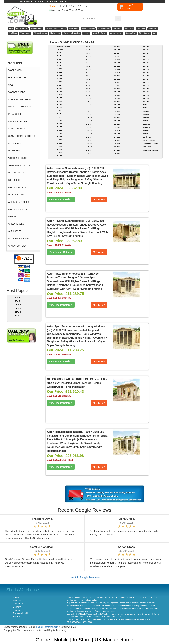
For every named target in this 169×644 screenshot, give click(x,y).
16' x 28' (146, 98)
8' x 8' (59, 117)
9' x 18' (88, 76)
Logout (64, 2)
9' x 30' (88, 95)
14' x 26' (117, 153)
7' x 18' (60, 88)
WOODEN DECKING (18, 158)
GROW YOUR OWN (18, 246)
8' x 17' (60, 137)
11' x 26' (117, 72)
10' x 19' (89, 144)
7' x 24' (60, 98)
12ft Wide (146, 127)
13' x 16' (117, 118)
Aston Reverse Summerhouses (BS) (68, 168)
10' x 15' (89, 131)
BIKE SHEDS (14, 180)
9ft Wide (146, 118)
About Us (17, 601)
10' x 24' (89, 150)
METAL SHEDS (15, 114)
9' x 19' (88, 79)
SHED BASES (15, 231)
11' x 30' (117, 79)
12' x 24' (117, 98)
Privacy (17, 616)
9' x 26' (88, 89)
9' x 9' (88, 53)
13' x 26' (117, 127)
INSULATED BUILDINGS (20, 107)
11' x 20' (117, 66)
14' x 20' (117, 147)
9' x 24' (88, 85)
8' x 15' (60, 130)
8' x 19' (60, 143)
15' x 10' (146, 53)
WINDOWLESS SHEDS (19, 165)
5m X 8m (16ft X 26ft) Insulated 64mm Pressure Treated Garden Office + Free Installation (77, 383)
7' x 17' (60, 85)
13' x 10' (117, 111)
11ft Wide (146, 124)
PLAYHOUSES (15, 151)
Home (54, 42)
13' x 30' (117, 134)
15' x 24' (146, 66)
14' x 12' (117, 140)
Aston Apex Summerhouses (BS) (67, 274)
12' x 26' (117, 102)
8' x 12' (60, 124)
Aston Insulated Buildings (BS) (65, 432)
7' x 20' (60, 95)
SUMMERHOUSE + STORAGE (22, 136)
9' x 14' (88, 63)
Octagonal (147, 147)
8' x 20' (60, 146)
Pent (17, 316)
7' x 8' (59, 65)
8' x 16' (60, 133)
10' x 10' (89, 114)
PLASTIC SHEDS (16, 195)
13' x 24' (117, 124)
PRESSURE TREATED (19, 121)
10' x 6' (18, 305)
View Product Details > (61, 199)
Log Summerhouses (150, 144)
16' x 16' (146, 85)
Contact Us (18, 604)
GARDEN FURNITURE (19, 209)
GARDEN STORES (17, 187)
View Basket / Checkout (46, 2)
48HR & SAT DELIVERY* (20, 100)
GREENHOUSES (16, 224)
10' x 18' (89, 140)
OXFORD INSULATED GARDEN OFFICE (71, 379)
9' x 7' (88, 50)
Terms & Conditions (22, 613)
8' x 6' (18, 301)
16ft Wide (146, 134)
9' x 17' (88, 72)
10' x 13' (89, 124)
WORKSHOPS (15, 70)
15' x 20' (146, 63)
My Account (26, 2)
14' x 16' (117, 144)
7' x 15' (60, 78)
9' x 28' (88, 92)
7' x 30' (60, 107)
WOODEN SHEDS (17, 92)
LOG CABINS (15, 143)
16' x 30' (146, 102)
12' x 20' (117, 95)
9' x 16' (88, 69)
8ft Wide (146, 114)
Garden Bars (148, 137)
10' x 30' (117, 50)
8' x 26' (60, 153)
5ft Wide (146, 105)
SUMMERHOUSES (17, 129)
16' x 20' (146, 89)
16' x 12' (146, 82)
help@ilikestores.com (47, 627)
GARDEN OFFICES (17, 78)
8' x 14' (60, 127)
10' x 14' (89, 127)
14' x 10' (117, 137)
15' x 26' (146, 69)
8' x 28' (60, 156)
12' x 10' (117, 85)
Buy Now (99, 199)
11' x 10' (117, 56)
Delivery (17, 607)
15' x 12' (146, 56)
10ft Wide (146, 121)
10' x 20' (89, 147)
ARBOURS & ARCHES (19, 202)
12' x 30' (117, 108)
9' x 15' (88, 66)
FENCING (13, 217)
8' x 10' (60, 120)
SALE (11, 85)
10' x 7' (88, 105)
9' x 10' (88, 56)
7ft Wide (146, 111)
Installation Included (150, 150)
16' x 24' (146, 92)
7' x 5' (59, 59)
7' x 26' (60, 101)
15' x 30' (146, 76)
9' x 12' (88, 59)
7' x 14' (60, 75)
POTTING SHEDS (17, 173)
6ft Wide (146, 108)
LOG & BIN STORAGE (19, 239)
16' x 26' (90, 42)
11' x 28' (117, 76)
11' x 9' (117, 53)
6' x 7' (59, 56)
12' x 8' (18, 312)
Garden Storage (149, 140)
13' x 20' (117, 121)
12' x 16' (117, 92)
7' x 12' (60, 72)
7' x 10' (60, 69)
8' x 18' (60, 140)
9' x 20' (88, 82)
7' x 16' (60, 82)
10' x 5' (88, 98)
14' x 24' (117, 150)
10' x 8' (18, 308)
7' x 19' (60, 91)
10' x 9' (88, 111)
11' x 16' (117, 63)
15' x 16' (146, 59)
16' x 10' (146, 79)
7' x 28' (60, 104)
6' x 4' (18, 297)
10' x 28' (117, 47)
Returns (17, 610)
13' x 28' (117, 131)
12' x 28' (117, 105)
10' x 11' (89, 118)
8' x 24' (60, 150)
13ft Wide (146, 131)
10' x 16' (89, 134)
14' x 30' (146, 50)
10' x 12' (89, 121)
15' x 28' (146, 72)
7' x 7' (59, 62)
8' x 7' (59, 114)
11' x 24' (117, 69)
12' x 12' (117, 89)
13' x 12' (117, 114)
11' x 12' (117, 59)
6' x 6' (59, 53)
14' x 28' (146, 47)
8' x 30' (88, 47)
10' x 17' (89, 137)
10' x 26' (89, 153)
